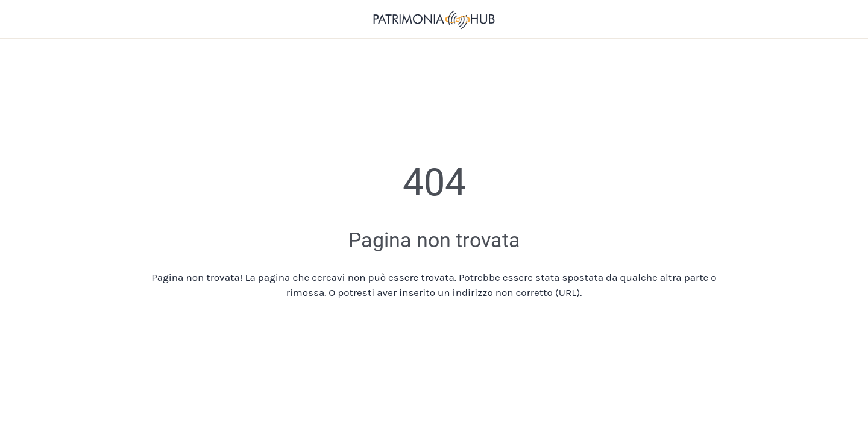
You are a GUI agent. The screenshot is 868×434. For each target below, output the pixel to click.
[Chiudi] (24, 19)
